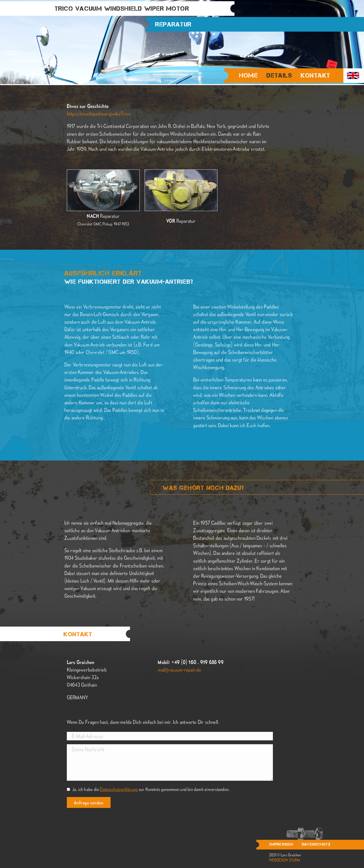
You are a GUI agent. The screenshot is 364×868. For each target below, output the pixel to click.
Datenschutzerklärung (119, 789)
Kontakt (316, 75)
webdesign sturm (284, 860)
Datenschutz (316, 844)
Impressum (281, 844)
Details (279, 76)
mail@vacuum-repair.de (179, 669)
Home (248, 75)
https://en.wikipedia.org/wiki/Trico (99, 113)
